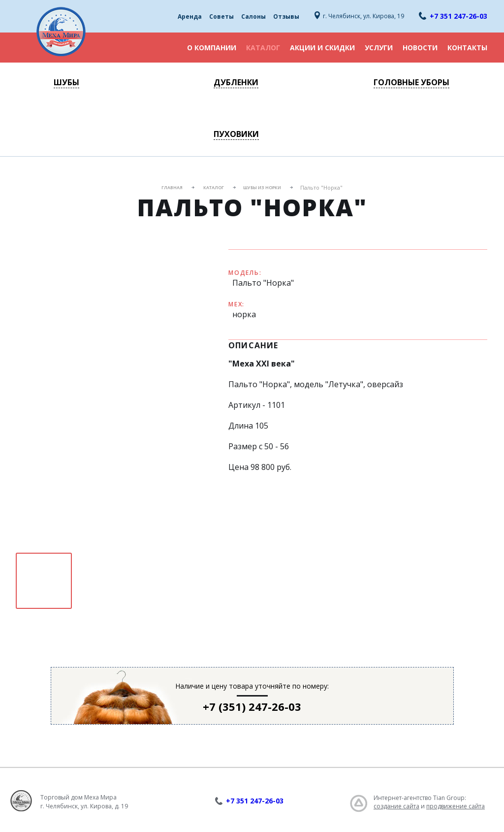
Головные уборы (411, 82)
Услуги (379, 48)
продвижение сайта (456, 806)
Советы (221, 17)
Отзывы (286, 17)
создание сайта (396, 806)
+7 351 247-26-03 (458, 16)
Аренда (190, 17)
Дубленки (236, 82)
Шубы (66, 82)
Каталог (263, 48)
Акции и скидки (322, 48)
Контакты (467, 48)
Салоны (253, 17)
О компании (212, 48)
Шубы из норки (262, 187)
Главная (172, 187)
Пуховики (236, 134)
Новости (420, 48)
